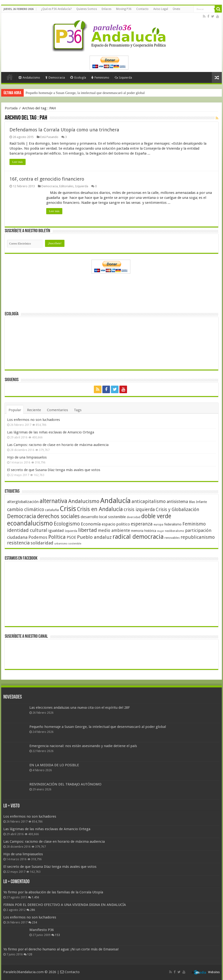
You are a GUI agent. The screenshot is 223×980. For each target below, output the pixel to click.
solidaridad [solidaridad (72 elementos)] (42, 543)
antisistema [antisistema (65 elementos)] (177, 502)
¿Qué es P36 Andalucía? (56, 9)
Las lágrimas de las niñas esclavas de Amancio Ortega (51, 432)
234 (34, 922)
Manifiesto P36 (42, 930)
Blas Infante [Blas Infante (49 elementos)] (198, 502)
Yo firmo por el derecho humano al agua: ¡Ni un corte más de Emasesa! (61, 949)
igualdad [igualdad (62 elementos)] (56, 530)
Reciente (34, 410)
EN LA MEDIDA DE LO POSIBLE (54, 765)
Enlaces (107, 9)
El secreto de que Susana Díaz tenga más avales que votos (54, 470)
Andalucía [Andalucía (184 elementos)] (115, 501)
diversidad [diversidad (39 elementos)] (134, 517)
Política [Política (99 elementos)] (57, 537)
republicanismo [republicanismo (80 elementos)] (198, 537)
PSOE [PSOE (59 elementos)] (71, 537)
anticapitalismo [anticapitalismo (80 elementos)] (149, 501)
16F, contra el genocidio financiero (47, 179)
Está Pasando (49, 137)
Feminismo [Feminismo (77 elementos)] (194, 524)
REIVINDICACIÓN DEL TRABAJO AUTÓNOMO (65, 784)
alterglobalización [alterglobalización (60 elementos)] (23, 502)
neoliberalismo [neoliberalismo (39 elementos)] (175, 531)
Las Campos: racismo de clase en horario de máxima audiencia (58, 445)
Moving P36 (124, 9)
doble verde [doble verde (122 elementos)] (156, 516)
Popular (15, 410)
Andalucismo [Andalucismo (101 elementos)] (84, 501)
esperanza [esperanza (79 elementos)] (142, 524)
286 (33, 910)
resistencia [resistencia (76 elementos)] (18, 543)
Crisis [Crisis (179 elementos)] (68, 509)
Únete (176, 9)
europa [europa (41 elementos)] (158, 525)
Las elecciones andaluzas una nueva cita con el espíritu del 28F (80, 708)
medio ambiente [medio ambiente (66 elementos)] (114, 530)
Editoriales (66, 186)
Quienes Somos (87, 9)
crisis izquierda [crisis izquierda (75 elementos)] (139, 510)
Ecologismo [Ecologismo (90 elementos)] (67, 524)
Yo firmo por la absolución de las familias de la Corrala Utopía (53, 892)
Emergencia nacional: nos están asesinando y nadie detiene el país (83, 746)
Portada (10, 77)
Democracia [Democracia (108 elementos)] (22, 516)
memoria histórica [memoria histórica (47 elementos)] (144, 531)
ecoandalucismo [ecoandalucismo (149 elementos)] (30, 523)
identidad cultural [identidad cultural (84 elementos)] (27, 530)
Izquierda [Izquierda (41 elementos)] (71, 531)
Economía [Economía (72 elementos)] (91, 524)
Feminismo (100, 78)
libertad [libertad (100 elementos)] (88, 530)
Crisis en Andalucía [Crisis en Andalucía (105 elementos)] (100, 509)
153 (57, 935)
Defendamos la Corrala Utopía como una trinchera (64, 130)
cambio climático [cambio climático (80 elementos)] (26, 510)
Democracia (55, 78)
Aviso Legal (161, 9)
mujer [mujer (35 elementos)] (161, 531)
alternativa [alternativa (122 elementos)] (53, 501)
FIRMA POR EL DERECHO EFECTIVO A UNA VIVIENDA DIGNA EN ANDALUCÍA (65, 905)
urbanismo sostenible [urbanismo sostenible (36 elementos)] (68, 544)
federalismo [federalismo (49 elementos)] (173, 524)
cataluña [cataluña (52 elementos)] (52, 510)
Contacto (142, 9)
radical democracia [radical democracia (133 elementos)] (138, 537)
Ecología (78, 78)
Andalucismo (29, 78)
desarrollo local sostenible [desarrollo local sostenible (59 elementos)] (103, 517)
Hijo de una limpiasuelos (27, 457)
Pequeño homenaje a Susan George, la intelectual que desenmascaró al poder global (85, 93)
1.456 (35, 897)
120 (30, 954)
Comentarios (57, 410)
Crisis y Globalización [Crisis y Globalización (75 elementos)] (177, 510)
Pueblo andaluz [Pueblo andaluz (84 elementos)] (94, 537)
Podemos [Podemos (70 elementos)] (38, 537)
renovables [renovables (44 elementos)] (172, 538)
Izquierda (123, 78)
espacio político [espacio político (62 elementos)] (116, 524)
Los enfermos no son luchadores (34, 420)
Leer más (18, 162)
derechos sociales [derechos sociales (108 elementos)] (58, 516)
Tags (78, 410)
